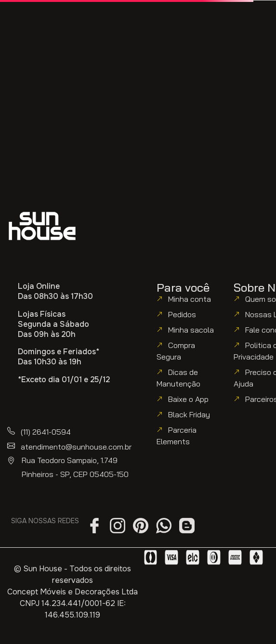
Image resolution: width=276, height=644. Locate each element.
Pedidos (182, 314)
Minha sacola (191, 330)
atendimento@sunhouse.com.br (76, 447)
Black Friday (189, 414)
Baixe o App (188, 399)
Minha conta (190, 299)
